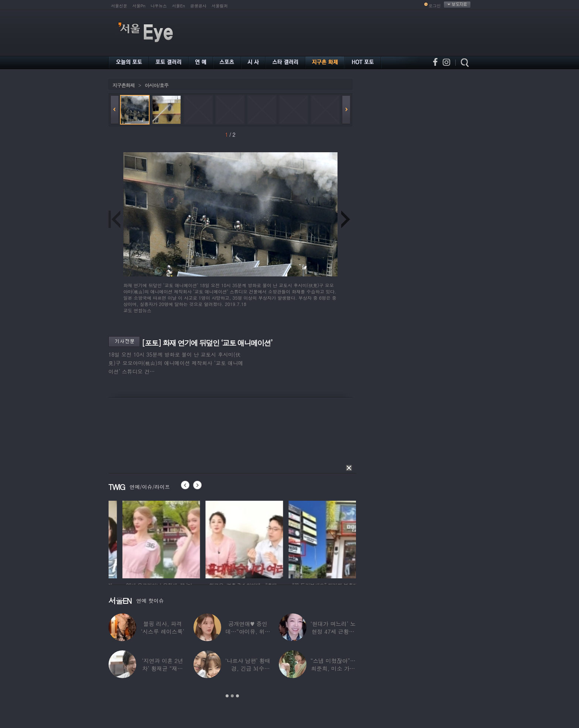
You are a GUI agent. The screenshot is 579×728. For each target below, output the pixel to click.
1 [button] (227, 696)
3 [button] (237, 696)
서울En (179, 6)
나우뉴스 (159, 6)
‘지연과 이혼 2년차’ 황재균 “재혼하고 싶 (162, 668)
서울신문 (119, 6)
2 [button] (232, 696)
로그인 (435, 6)
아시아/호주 (157, 85)
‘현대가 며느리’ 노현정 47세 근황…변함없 (333, 631)
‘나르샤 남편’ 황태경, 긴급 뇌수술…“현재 (248, 668)
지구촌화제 (124, 85)
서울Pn (139, 6)
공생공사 (198, 6)
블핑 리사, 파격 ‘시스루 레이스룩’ (163, 627)
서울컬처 (220, 6)
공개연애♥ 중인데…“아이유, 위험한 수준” (248, 631)
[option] (134, 538)
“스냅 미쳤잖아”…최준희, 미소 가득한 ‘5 (333, 668)
